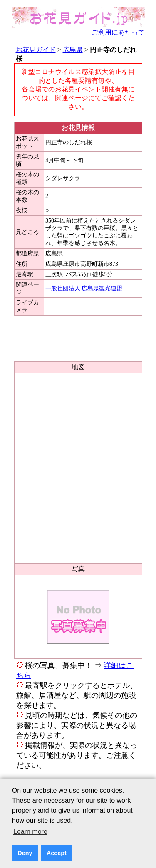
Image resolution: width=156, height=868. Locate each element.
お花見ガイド (36, 50)
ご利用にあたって (118, 32)
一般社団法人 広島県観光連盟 (84, 288)
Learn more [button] (30, 832)
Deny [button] (25, 853)
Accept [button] (57, 853)
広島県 (73, 50)
